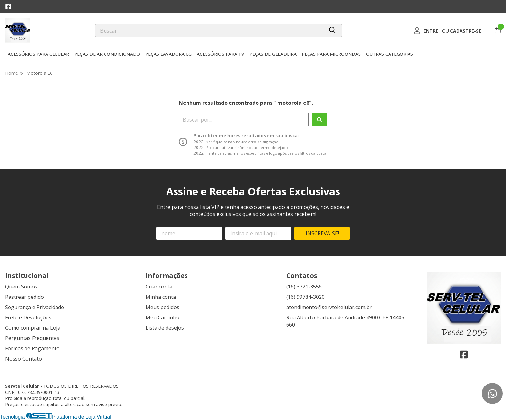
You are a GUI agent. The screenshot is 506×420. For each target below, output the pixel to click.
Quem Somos (21, 287)
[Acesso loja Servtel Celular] (447, 31)
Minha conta (161, 297)
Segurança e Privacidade (35, 307)
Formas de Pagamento (32, 348)
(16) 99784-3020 (305, 297)
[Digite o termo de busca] (209, 31)
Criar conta (159, 287)
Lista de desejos (165, 328)
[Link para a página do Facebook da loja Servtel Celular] (8, 6)
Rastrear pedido (25, 297)
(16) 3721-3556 (304, 287)
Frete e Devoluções (28, 317)
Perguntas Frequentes (32, 338)
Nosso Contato (24, 359)
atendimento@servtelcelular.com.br (329, 307)
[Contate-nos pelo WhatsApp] (492, 393)
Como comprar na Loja (33, 328)
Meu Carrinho (162, 317)
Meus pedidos (162, 307)
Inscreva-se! (322, 233)
